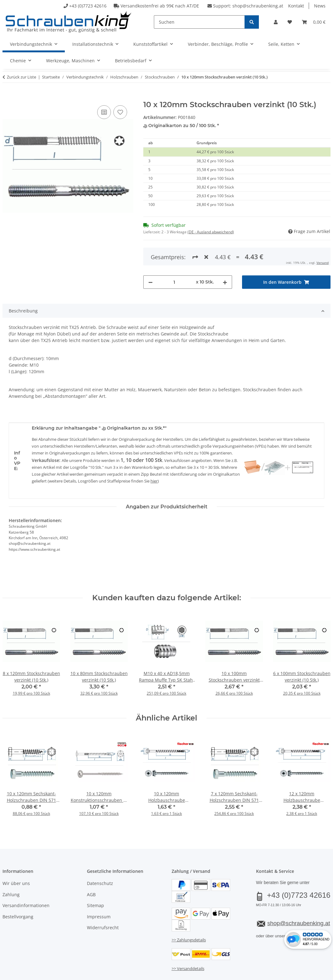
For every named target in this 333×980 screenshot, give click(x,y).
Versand (323, 263)
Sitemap (95, 905)
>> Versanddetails (188, 968)
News (320, 6)
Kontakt (296, 6)
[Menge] (174, 282)
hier (154, 481)
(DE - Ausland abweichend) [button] (211, 232)
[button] (276, 22)
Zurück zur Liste (21, 77)
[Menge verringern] (150, 282)
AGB (91, 894)
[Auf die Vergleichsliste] (104, 112)
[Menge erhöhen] (225, 282)
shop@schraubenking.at (258, 6)
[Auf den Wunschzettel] (120, 112)
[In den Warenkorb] (7, 97)
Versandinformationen (26, 905)
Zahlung (11, 894)
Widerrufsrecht (103, 928)
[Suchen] (199, 22)
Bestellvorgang (18, 917)
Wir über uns (16, 883)
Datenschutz (100, 883)
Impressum (99, 917)
